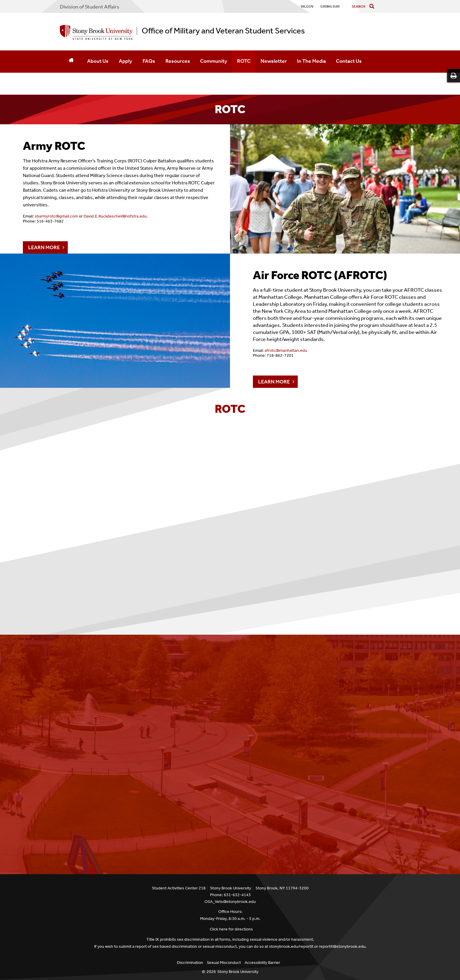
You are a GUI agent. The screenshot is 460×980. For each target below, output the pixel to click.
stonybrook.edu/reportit (291, 946)
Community (214, 61)
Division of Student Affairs (90, 7)
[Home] (71, 62)
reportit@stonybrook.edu (342, 946)
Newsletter (274, 61)
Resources (178, 61)
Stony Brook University (238, 972)
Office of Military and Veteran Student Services (223, 31)
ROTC (244, 61)
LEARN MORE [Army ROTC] (44, 247)
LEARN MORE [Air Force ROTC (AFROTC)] (274, 382)
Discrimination (190, 963)
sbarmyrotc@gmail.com (56, 216)
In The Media (311, 61)
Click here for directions (231, 929)
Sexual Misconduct (224, 963)
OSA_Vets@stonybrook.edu (230, 902)
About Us (98, 61)
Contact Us (349, 61)
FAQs (149, 61)
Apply (125, 61)
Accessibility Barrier (262, 963)
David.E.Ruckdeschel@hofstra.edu (115, 216)
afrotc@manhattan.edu (286, 350)
